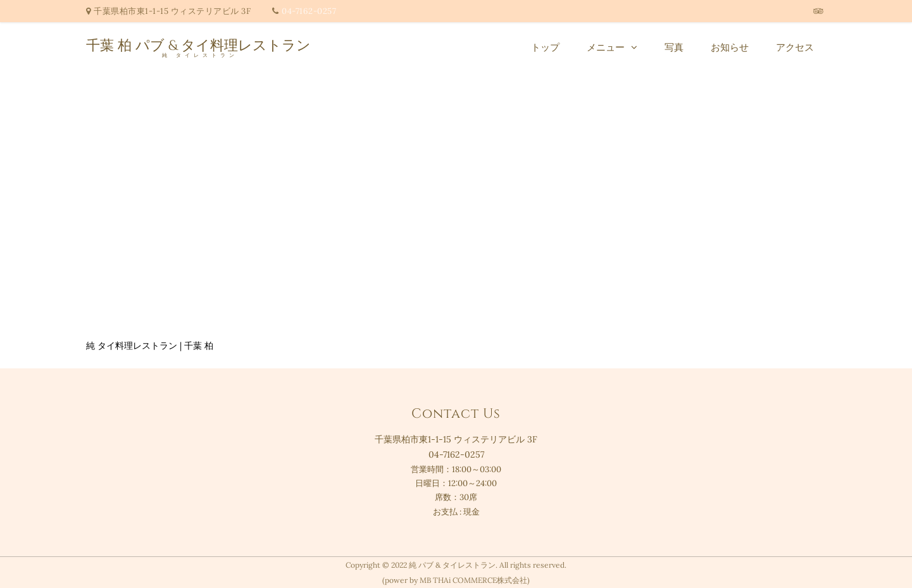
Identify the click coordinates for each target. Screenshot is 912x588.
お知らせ (730, 47)
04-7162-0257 (309, 11)
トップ (545, 47)
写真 (674, 47)
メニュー (606, 47)
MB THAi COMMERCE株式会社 (473, 580)
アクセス (795, 47)
